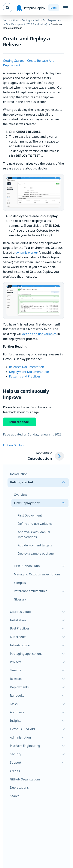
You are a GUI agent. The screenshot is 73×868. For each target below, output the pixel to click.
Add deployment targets (35, 545)
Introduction (19, 474)
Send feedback (20, 422)
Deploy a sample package (36, 554)
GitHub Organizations (25, 779)
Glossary (20, 599)
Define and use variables (35, 524)
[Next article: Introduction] (46, 456)
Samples (20, 583)
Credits (15, 771)
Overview (20, 495)
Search (15, 796)
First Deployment (30, 515)
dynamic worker (27, 253)
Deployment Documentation (29, 372)
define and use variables (40, 334)
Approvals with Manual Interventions (34, 534)
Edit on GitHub (13, 445)
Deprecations (19, 788)
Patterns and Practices (25, 376)
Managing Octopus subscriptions (37, 574)
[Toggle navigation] (65, 8)
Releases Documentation (27, 367)
